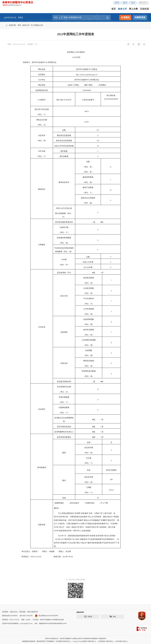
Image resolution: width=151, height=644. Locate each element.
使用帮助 (5, 612)
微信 (113, 617)
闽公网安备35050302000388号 (46, 616)
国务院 (117, 3)
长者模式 (125, 17)
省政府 (125, 3)
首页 (114, 9)
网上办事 (133, 9)
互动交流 (144, 9)
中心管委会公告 (37, 25)
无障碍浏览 (140, 17)
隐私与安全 (14, 612)
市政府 (133, 3)
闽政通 (88, 617)
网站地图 (22, 612)
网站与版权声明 (33, 612)
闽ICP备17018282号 (26, 616)
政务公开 (122, 9)
